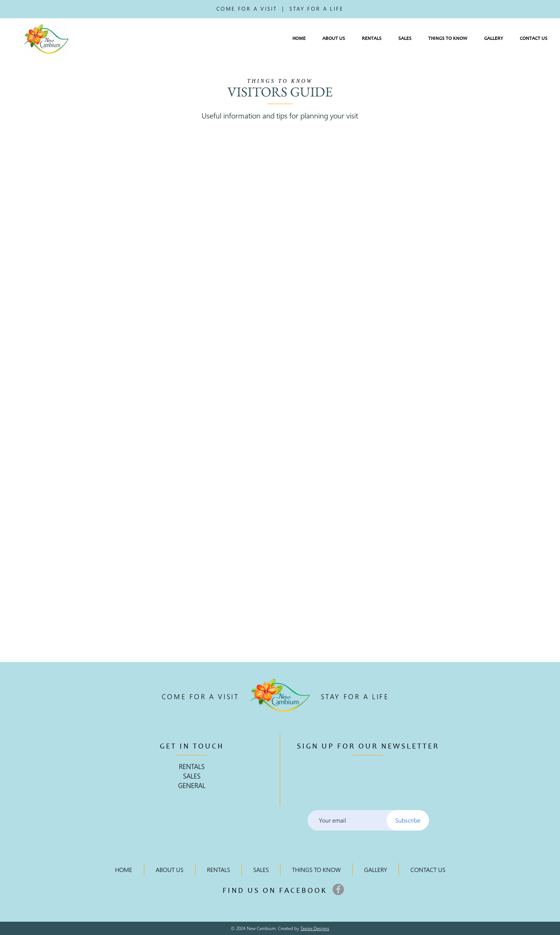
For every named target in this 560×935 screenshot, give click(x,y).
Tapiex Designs (315, 928)
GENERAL (192, 785)
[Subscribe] (408, 820)
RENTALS (192, 766)
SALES (192, 776)
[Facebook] (338, 889)
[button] (334, 39)
